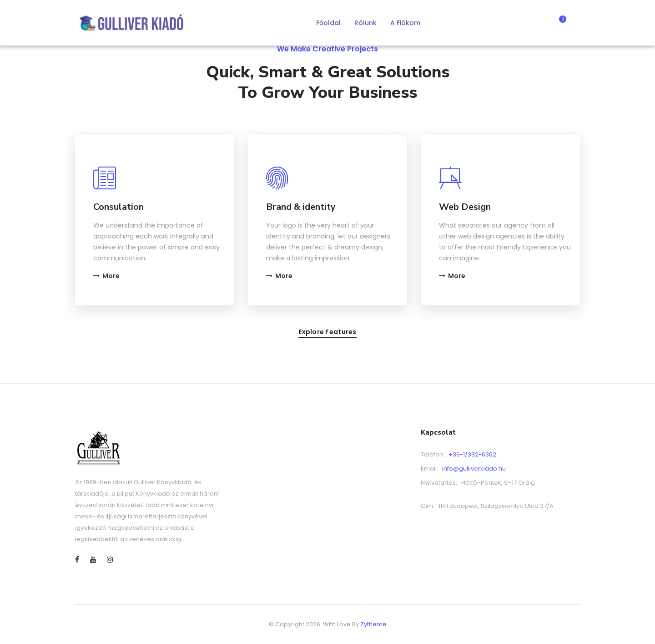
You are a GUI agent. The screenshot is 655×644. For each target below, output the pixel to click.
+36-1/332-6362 (472, 454)
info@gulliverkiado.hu (474, 469)
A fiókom (405, 23)
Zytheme (373, 624)
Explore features (327, 332)
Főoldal (328, 23)
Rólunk (365, 23)
